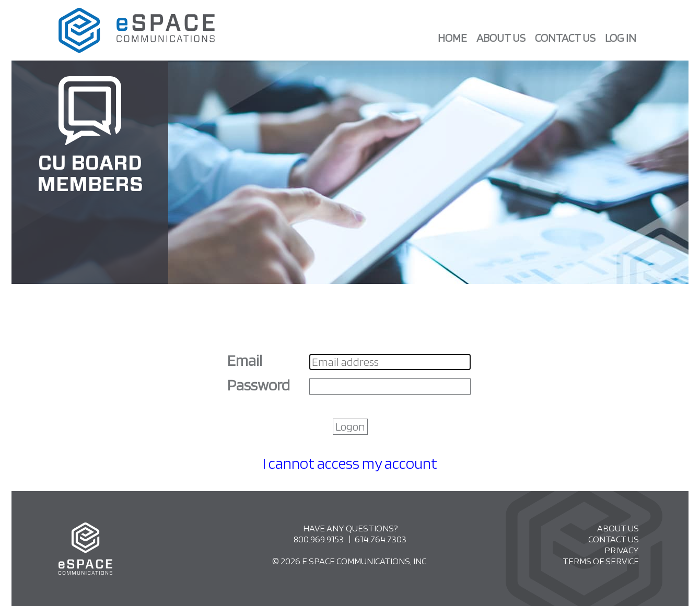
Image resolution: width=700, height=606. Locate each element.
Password (260, 385)
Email (246, 360)
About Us (618, 528)
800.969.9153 (319, 539)
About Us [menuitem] (501, 38)
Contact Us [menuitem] (565, 38)
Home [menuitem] (452, 38)
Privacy (622, 550)
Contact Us (614, 539)
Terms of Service (601, 561)
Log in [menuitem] (621, 38)
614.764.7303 (381, 539)
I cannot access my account (350, 463)
